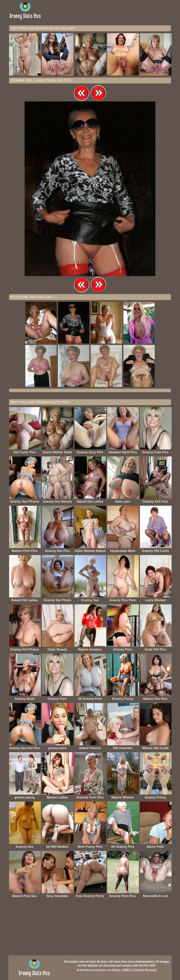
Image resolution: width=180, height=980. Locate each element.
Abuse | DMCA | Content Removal (134, 970)
